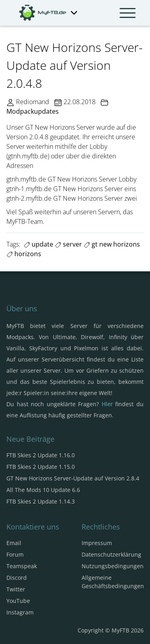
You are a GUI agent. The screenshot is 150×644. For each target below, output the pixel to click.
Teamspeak (22, 566)
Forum (15, 554)
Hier (107, 404)
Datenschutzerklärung (111, 554)
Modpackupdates (33, 111)
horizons (24, 254)
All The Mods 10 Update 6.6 (43, 490)
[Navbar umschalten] (128, 13)
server (68, 244)
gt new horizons (112, 244)
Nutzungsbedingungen (113, 566)
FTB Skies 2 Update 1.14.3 (41, 501)
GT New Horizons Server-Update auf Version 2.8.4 (73, 478)
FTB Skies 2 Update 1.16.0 (41, 455)
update (38, 244)
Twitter (16, 589)
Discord (17, 578)
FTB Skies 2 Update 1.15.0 (41, 467)
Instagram (20, 612)
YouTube (18, 601)
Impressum (97, 543)
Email (14, 543)
